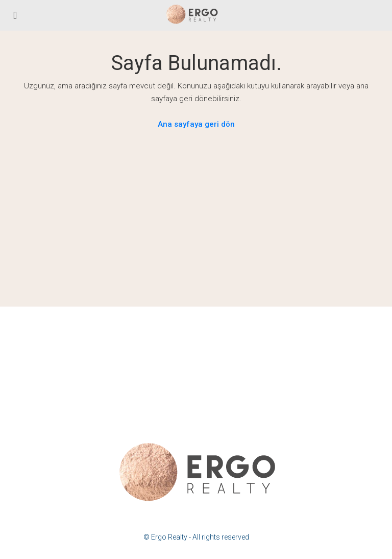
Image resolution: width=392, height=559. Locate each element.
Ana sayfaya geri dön (196, 124)
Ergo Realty (169, 537)
